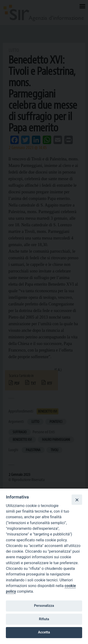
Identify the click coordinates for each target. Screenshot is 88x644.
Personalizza (44, 606)
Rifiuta (44, 619)
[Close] (77, 500)
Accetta (44, 632)
